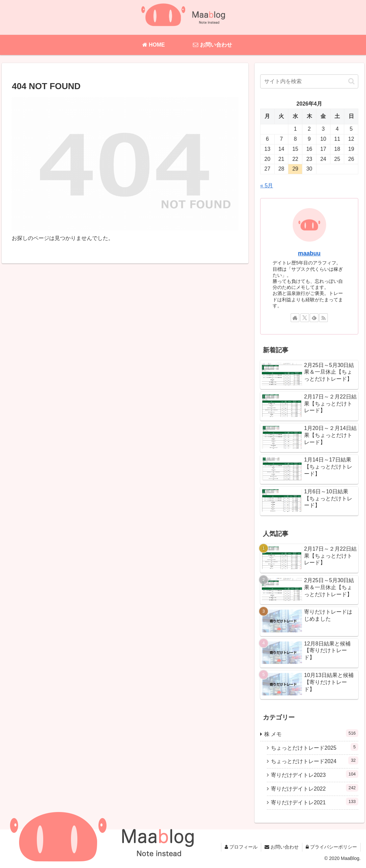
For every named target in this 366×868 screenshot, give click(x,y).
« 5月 (267, 185)
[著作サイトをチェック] (295, 318)
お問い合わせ (282, 847)
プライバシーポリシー (331, 847)
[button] (351, 81)
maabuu (309, 253)
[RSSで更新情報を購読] (323, 318)
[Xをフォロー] (305, 318)
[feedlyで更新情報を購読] (314, 318)
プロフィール (241, 847)
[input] (309, 81)
